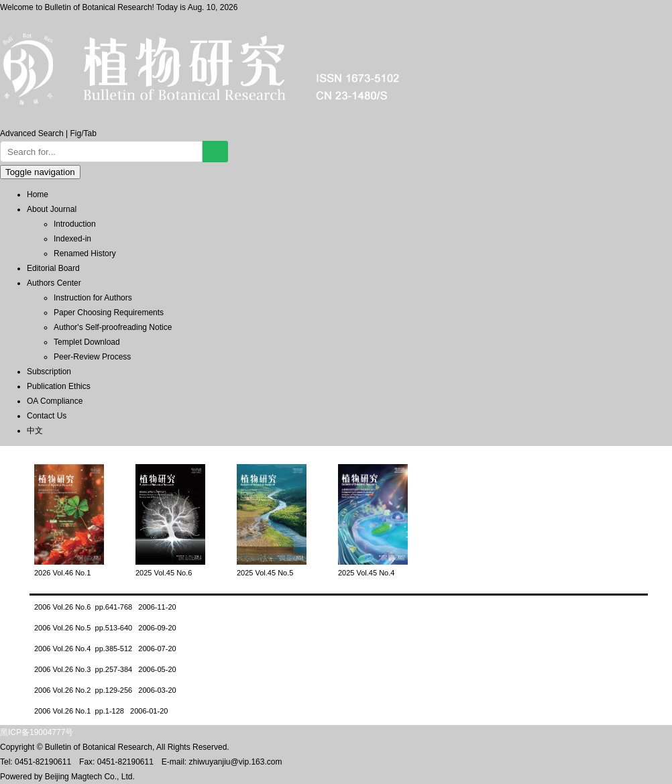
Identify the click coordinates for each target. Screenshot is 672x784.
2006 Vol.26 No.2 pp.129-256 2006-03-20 (105, 690)
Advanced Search (32, 133)
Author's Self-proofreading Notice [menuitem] (113, 327)
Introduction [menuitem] (75, 224)
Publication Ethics (59, 386)
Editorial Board (53, 268)
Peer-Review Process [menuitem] (92, 357)
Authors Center (54, 283)
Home (38, 194)
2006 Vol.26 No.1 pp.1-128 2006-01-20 (101, 711)
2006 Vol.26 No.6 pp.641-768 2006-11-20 (105, 607)
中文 (35, 431)
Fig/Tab (83, 133)
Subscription (49, 372)
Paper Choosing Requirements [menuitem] (109, 313)
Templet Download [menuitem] (87, 342)
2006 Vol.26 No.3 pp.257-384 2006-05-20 (105, 669)
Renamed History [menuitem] (85, 254)
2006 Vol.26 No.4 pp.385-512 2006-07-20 (105, 649)
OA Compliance (55, 401)
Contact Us (47, 416)
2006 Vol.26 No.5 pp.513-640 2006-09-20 (105, 628)
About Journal (52, 209)
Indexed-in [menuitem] (72, 239)
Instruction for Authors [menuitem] (93, 298)
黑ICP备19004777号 (37, 732)
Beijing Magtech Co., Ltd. (90, 777)
